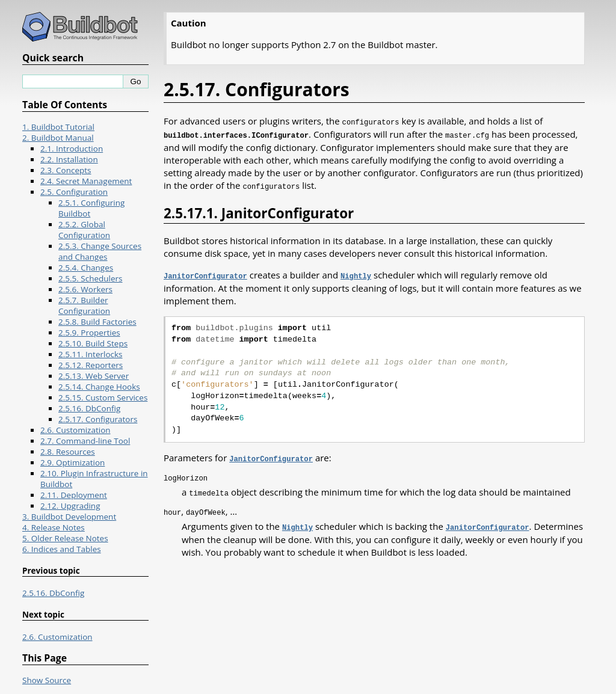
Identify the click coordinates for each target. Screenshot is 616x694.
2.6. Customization (75, 430)
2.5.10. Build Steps (93, 343)
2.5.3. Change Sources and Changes (100, 251)
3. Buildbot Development (69, 517)
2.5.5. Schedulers (91, 278)
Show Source (47, 680)
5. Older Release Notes (65, 538)
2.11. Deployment (74, 495)
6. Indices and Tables (62, 549)
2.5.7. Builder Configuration (84, 306)
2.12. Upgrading (70, 506)
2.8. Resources (68, 452)
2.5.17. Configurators (98, 419)
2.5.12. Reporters (91, 365)
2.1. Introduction (72, 149)
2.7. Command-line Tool (85, 441)
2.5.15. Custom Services (103, 398)
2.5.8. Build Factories (97, 322)
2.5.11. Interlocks (91, 354)
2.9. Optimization (72, 462)
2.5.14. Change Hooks (99, 387)
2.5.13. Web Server (94, 376)
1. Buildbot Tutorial (58, 127)
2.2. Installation (69, 159)
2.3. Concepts (66, 170)
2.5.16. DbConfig (89, 408)
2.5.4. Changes (86, 268)
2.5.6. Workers (85, 289)
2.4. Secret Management (86, 181)
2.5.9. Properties (89, 333)
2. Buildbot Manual (58, 138)
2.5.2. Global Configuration (84, 230)
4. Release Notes (54, 527)
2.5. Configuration (74, 192)
